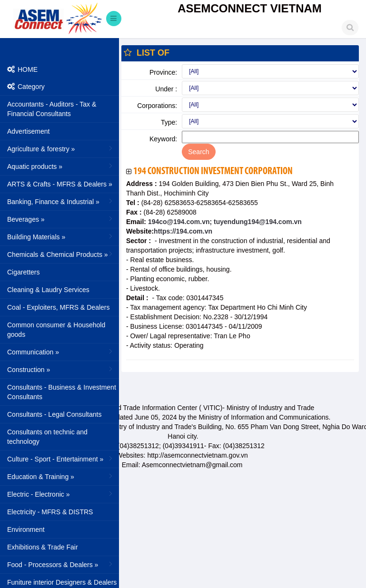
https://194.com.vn (183, 231)
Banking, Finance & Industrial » (61, 201)
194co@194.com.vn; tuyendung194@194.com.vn (224, 222)
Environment (26, 529)
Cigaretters (23, 272)
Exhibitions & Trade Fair (43, 547)
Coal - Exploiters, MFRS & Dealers (59, 307)
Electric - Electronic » (61, 494)
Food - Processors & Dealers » (61, 564)
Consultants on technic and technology (47, 437)
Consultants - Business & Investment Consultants (62, 392)
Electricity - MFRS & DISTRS (50, 512)
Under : (166, 89)
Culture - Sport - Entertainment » (61, 459)
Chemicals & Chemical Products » (61, 254)
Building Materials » (61, 236)
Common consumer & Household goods (56, 330)
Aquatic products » (61, 166)
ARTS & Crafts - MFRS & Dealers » (61, 184)
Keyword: (163, 139)
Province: (163, 72)
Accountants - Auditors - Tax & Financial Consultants (52, 109)
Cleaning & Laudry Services (48, 290)
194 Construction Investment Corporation (213, 171)
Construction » (61, 369)
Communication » (61, 352)
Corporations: (157, 106)
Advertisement (28, 131)
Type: (169, 122)
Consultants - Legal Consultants (54, 414)
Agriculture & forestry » (61, 148)
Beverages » (61, 219)
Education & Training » (61, 476)
